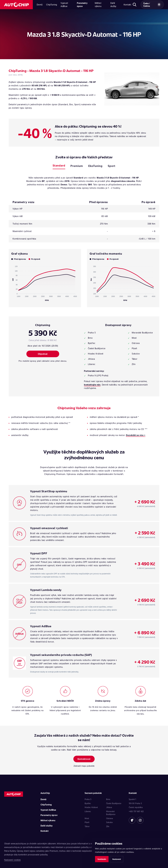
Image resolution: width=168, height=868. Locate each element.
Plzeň (87, 822)
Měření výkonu (98, 5)
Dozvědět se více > (136, 435)
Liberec (88, 811)
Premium (77, 166)
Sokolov (109, 822)
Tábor (87, 826)
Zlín (108, 826)
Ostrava (110, 818)
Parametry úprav (82, 5)
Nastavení (117, 859)
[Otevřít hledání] (135, 5)
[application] (45, 282)
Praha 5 (88, 799)
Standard (59, 165)
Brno (108, 799)
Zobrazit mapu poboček (84, 766)
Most (87, 818)
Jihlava (109, 807)
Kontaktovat (84, 759)
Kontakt (127, 5)
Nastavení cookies (12, 860)
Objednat (43, 354)
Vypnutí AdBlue (64, 5)
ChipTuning (52, 5)
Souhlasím (102, 859)
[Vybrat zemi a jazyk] (152, 5)
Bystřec (88, 803)
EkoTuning (95, 166)
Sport (112, 166)
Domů (40, 5)
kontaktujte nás (92, 385)
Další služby (113, 5)
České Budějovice (114, 803)
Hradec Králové (91, 807)
